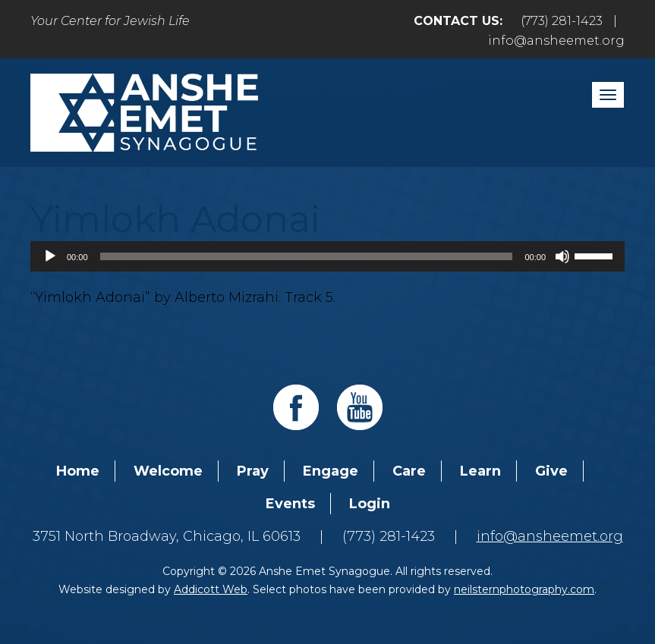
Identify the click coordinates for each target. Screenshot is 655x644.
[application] (327, 256)
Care (409, 471)
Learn (480, 471)
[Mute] (562, 256)
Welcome (168, 471)
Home (78, 471)
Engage (331, 471)
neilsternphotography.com (524, 589)
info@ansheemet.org (556, 41)
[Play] (50, 256)
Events (290, 504)
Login (370, 504)
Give (551, 471)
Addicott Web (211, 589)
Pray (253, 471)
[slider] (307, 256)
